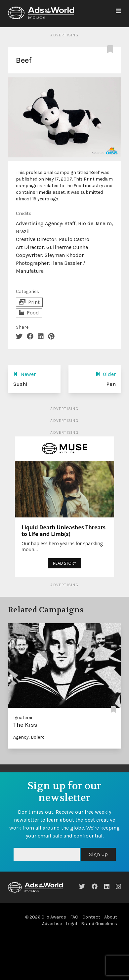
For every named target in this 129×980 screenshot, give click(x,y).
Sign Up (98, 854)
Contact (91, 917)
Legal (71, 924)
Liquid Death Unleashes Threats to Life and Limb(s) (64, 531)
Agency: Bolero (29, 737)
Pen (111, 384)
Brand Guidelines (99, 924)
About (111, 917)
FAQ (74, 917)
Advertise (52, 924)
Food (29, 313)
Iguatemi (23, 718)
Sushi (20, 384)
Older (106, 374)
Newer (24, 374)
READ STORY (64, 563)
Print (29, 302)
